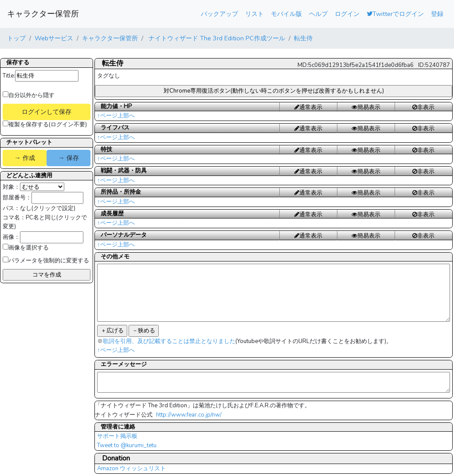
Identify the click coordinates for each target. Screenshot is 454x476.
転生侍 (303, 38)
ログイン (347, 14)
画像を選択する (26, 248)
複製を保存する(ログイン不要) (45, 125)
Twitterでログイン (395, 14)
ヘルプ (318, 14)
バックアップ (219, 14)
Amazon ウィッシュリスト (131, 468)
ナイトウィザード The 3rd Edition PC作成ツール (216, 38)
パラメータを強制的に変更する (46, 261)
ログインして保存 (47, 112)
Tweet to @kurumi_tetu (127, 445)
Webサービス (54, 38)
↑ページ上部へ (116, 116)
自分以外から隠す (29, 95)
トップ (16, 38)
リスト (254, 14)
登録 (437, 14)
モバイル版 (286, 14)
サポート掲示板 (117, 436)
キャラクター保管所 (43, 14)
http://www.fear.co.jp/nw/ (189, 415)
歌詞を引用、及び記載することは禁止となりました (169, 341)
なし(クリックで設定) (48, 208)
